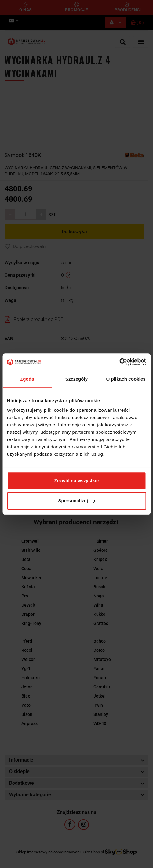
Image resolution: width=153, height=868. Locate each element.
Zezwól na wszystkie (77, 481)
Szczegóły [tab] (76, 379)
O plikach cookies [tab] (126, 379)
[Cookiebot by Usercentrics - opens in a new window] (119, 362)
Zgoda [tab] (27, 379)
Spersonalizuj (77, 501)
